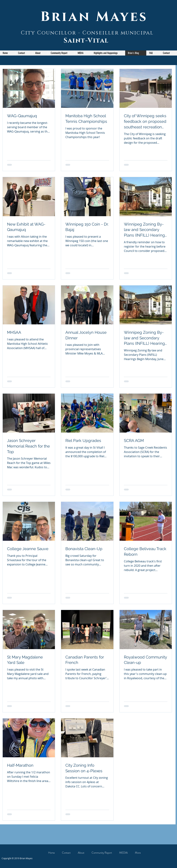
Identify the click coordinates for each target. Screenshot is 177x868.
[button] (61, 53)
